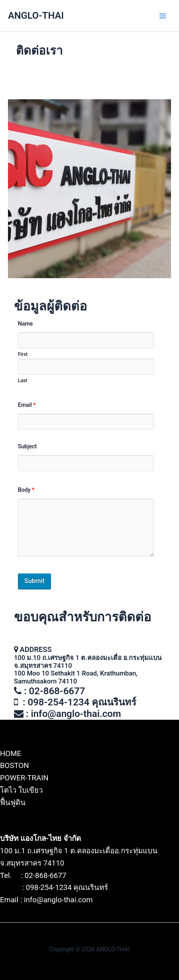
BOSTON (15, 766)
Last (23, 381)
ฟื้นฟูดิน (13, 803)
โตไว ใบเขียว (21, 790)
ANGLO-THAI (36, 16)
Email (27, 405)
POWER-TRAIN (24, 778)
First (23, 354)
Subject (27, 446)
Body (26, 490)
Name (25, 324)
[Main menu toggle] (163, 16)
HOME (11, 754)
